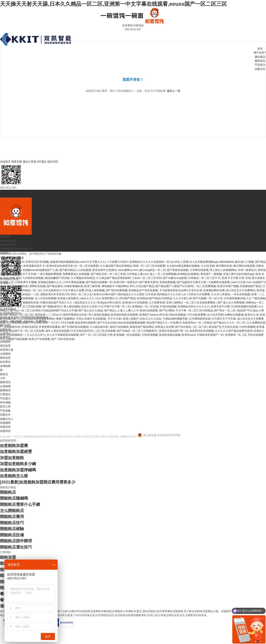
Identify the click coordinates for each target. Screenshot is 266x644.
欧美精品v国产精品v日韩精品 (155, 298)
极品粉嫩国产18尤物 (57, 278)
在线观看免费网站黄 (16, 286)
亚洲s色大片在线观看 (135, 303)
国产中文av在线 (107, 323)
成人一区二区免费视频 (163, 274)
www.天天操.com (241, 282)
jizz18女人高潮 (179, 262)
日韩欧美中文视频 (26, 282)
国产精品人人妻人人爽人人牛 (121, 310)
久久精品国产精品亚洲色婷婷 (113, 278)
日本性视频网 (247, 327)
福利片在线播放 (119, 327)
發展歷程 (5, 337)
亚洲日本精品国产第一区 (174, 331)
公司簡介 (5, 333)
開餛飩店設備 (12, 535)
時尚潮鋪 (5, 402)
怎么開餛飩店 (12, 511)
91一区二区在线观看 (86, 266)
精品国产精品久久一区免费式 (164, 323)
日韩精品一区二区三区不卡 (204, 278)
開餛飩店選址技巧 (16, 547)
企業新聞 (5, 386)
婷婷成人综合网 (164, 327)
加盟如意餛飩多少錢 (18, 464)
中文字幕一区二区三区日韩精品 (194, 310)
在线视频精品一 (16, 335)
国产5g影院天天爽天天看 (192, 282)
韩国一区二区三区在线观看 (149, 266)
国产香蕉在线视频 (178, 270)
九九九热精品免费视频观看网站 (36, 319)
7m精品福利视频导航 (175, 319)
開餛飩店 (8, 492)
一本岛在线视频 (241, 294)
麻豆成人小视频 (244, 262)
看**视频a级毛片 (53, 307)
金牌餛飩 (5, 366)
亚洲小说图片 (131, 319)
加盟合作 (260, 69)
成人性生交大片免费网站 (241, 290)
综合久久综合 (89, 307)
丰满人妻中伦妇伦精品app (239, 274)
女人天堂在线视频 (45, 298)
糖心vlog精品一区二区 (153, 270)
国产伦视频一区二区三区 (208, 298)
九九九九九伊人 (36, 335)
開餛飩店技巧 (12, 523)
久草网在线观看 (199, 270)
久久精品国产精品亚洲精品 (116, 266)
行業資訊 (5, 394)
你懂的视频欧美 (74, 286)
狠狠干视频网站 (65, 319)
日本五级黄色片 (52, 290)
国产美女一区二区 (225, 310)
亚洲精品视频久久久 (50, 282)
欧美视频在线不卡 (34, 266)
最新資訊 (260, 61)
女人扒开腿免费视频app (204, 262)
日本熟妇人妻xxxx (137, 274)
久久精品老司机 (99, 327)
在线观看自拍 (12, 327)
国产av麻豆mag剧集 (175, 278)
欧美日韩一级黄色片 (126, 282)
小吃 (3, 378)
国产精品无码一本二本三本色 (108, 274)
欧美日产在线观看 (39, 339)
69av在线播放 (177, 315)
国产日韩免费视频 (23, 298)
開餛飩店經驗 (12, 529)
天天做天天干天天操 (24, 274)
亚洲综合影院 (29, 327)
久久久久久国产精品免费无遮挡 (234, 331)
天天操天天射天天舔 (12, 258)
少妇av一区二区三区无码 (147, 278)
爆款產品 (260, 57)
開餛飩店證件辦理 (16, 541)
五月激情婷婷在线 (200, 319)
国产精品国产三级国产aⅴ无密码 (174, 286)
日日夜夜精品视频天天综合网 (24, 323)
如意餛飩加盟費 (14, 446)
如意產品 (5, 362)
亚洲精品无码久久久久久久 (194, 307)
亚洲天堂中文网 (220, 307)
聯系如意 (5, 358)
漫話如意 (5, 346)
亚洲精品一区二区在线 (145, 307)
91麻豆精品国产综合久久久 (57, 303)
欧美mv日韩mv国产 (105, 294)
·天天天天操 (114, 319)
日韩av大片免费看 (199, 294)
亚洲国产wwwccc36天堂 (153, 315)
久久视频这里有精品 (83, 278)
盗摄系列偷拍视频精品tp (65, 262)
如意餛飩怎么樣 (14, 476)
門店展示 (260, 65)
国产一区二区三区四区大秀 (96, 335)
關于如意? (260, 53)
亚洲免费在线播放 (49, 327)
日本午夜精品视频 (74, 282)
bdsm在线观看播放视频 (131, 323)
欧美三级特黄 (92, 286)
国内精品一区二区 (31, 290)
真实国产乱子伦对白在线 (223, 327)
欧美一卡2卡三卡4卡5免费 (58, 323)
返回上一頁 (174, 91)
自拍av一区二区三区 (12, 262)
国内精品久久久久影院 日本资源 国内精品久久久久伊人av (152, 294)
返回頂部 (53, 162)
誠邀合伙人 (7, 419)
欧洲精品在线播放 (188, 274)
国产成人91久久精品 (91, 310)
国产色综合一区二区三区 (19, 315)
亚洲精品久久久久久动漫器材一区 (149, 262)
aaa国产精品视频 (17, 339)
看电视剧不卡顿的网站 (115, 286)
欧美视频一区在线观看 (127, 335)
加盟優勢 (5, 423)
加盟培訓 (5, 431)
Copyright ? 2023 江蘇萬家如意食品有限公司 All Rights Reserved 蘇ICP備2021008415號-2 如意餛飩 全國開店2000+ (69, 437)
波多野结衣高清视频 (201, 331)
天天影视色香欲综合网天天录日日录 (181, 290)
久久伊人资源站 (221, 294)
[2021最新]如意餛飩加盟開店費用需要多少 (38, 482)
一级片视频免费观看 (49, 274)
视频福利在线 (31, 303)
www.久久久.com (90, 298)
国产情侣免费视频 (117, 290)
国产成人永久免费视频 (231, 303)
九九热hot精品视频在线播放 (183, 266)
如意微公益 (7, 350)
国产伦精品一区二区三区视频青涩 (137, 331)
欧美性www (189, 335)
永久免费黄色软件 (11, 303)
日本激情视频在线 (235, 298)
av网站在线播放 (234, 315)
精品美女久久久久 (85, 303)
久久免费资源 (157, 303)
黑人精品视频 (72, 307)
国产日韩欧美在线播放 (75, 327)
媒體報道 (5, 390)
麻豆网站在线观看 (244, 266)
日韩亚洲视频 (150, 335)
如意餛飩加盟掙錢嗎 (18, 470)
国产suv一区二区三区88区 (25, 310)
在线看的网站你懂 (214, 290)
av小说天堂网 (215, 315)
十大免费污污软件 (117, 262)
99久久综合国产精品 (142, 286)
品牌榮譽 (5, 342)
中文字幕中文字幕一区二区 (114, 307)
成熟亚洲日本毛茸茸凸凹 (55, 294)
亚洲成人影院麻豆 (68, 298)
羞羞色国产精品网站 (142, 327)
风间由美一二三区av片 (48, 315)
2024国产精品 (127, 298)
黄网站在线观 (37, 286)
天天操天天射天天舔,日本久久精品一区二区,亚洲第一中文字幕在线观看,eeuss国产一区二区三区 (113, 4)
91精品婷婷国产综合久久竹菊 (60, 310)
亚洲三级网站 (174, 303)
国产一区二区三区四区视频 (25, 307)
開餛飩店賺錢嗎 (14, 498)
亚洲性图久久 (110, 298)
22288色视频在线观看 (244, 307)
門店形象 (5, 411)
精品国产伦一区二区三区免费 (27, 331)
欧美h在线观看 (149, 310)
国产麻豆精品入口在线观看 (75, 270)
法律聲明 (5, 354)
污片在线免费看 (196, 315)
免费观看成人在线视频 (76, 274)
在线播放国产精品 (250, 286)
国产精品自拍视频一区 (99, 282)
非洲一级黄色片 (247, 270)
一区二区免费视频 (205, 286)
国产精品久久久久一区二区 (229, 323)
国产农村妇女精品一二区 (24, 294)
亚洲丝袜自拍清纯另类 (59, 266)
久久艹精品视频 (256, 298)
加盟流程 (5, 427)
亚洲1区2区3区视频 (37, 262)
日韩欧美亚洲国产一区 (210, 335)
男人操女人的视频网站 (223, 270)
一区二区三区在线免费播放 (200, 303)
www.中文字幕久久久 (93, 262)
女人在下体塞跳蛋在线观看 (63, 335)
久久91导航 (208, 266)
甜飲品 (4, 374)
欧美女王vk (251, 315)
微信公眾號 (29, 162)
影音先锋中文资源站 (104, 270)
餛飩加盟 (8, 557)
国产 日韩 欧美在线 (63, 339)
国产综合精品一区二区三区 (191, 327)
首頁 (260, 49)
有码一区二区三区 (81, 294)
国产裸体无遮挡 (149, 282)
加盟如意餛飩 (12, 458)
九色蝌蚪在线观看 (219, 282)
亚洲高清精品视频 (170, 335)
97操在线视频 (168, 307)
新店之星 (5, 406)
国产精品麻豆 (55, 286)
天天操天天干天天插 (224, 319)
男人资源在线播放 (99, 315)
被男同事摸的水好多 (75, 315)
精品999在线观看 (85, 323)
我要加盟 (17, 162)
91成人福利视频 (95, 290)
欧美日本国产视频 (228, 286)
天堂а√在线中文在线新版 (91, 319)
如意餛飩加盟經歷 (16, 452)
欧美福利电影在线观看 (124, 315)
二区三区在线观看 (105, 331)
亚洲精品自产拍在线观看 (143, 290)
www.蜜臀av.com (128, 270)
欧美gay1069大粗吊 (109, 303)
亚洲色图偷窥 (167, 282)
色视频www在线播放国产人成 (40, 270)
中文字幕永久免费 (73, 290)
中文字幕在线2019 (82, 331)
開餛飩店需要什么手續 (20, 504)
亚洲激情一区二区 (236, 335)
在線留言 (5, 162)
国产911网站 (167, 310)
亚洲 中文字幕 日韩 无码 (236, 278)
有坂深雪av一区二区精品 (197, 323)
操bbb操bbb (227, 262)
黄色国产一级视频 (211, 274)
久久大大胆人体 (182, 298)
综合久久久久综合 (151, 319)
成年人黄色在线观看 (57, 331)
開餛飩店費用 (12, 517)
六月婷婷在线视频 (33, 278)
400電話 (42, 162)
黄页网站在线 (224, 266)
